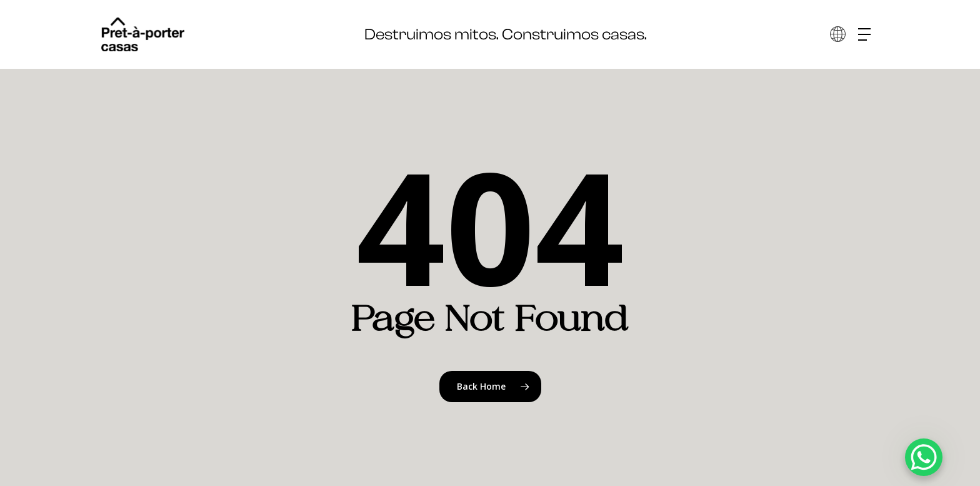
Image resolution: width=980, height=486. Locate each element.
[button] (869, 35)
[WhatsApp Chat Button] (924, 457)
